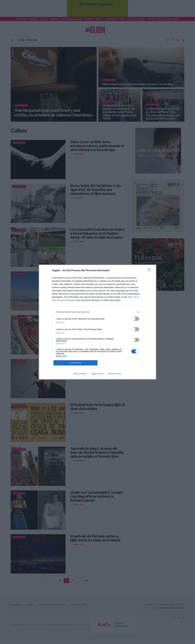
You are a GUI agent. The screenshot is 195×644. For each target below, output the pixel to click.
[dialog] (97, 322)
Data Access (97, 374)
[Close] (150, 271)
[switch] (135, 319)
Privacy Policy (115, 374)
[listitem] (97, 312)
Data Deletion (80, 374)
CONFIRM (75, 363)
